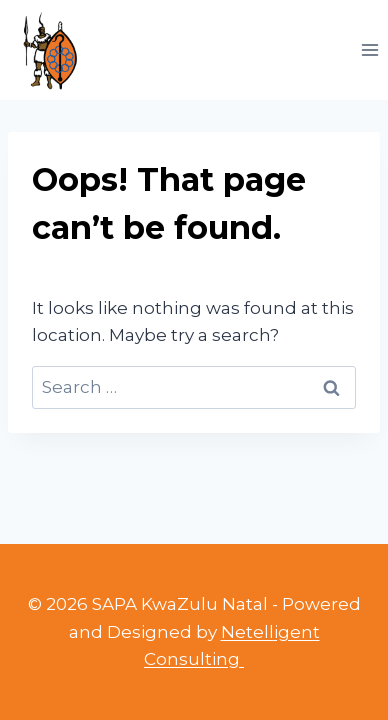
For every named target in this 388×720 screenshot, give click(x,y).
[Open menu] (369, 49)
